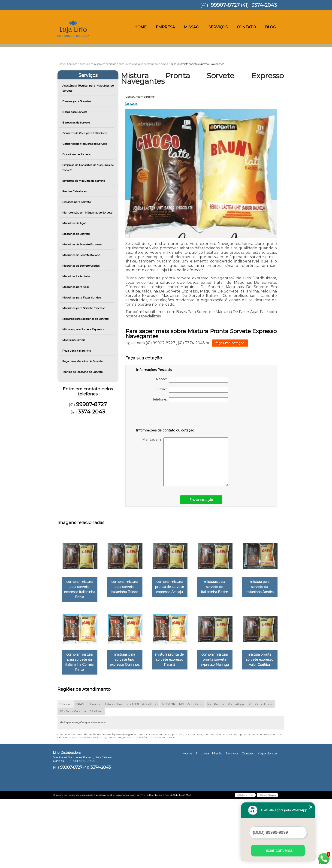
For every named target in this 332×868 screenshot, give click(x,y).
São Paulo (97, 780)
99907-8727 (225, 5)
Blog (271, 27)
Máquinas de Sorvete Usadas (81, 266)
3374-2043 (264, 5)
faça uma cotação (230, 343)
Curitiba (96, 773)
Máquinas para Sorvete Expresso (84, 308)
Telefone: (190, 400)
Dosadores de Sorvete (77, 154)
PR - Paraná (216, 773)
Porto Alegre (236, 773)
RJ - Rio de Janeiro (261, 773)
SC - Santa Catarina (73, 780)
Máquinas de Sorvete (76, 234)
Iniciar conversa (278, 850)
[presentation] (165, 416)
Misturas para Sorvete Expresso (83, 329)
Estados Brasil (114, 773)
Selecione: (66, 773)
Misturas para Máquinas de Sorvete (86, 319)
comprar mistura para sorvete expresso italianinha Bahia (80, 590)
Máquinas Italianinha (77, 276)
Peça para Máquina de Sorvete (83, 361)
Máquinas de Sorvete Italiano (82, 255)
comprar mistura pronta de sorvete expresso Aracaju (174, 587)
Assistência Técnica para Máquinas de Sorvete (88, 88)
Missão (192, 27)
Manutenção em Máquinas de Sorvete (88, 212)
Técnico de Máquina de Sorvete (83, 372)
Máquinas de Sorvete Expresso (82, 244)
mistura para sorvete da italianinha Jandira (80, 658)
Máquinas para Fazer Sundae (82, 297)
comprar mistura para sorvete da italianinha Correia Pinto (127, 663)
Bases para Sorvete (75, 112)
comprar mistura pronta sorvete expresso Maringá (80, 733)
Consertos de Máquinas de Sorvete (85, 144)
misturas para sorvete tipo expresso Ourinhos (174, 660)
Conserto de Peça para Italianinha (85, 133)
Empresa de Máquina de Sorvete (84, 181)
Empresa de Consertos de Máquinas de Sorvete (88, 167)
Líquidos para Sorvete (77, 202)
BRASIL (81, 773)
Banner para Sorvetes (77, 101)
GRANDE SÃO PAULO (142, 773)
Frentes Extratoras (75, 191)
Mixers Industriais (74, 340)
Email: (193, 390)
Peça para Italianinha (77, 351)
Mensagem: (185, 462)
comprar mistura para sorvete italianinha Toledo (127, 587)
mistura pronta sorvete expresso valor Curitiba (127, 733)
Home (140, 27)
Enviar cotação (201, 500)
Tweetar (132, 104)
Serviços (218, 27)
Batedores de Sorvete (76, 122)
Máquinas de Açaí (74, 223)
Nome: (192, 380)
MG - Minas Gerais (191, 773)
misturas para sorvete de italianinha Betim (221, 587)
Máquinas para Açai (76, 287)
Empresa (165, 27)
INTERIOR (168, 773)
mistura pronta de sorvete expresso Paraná (221, 660)
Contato (246, 27)
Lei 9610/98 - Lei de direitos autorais (155, 806)
